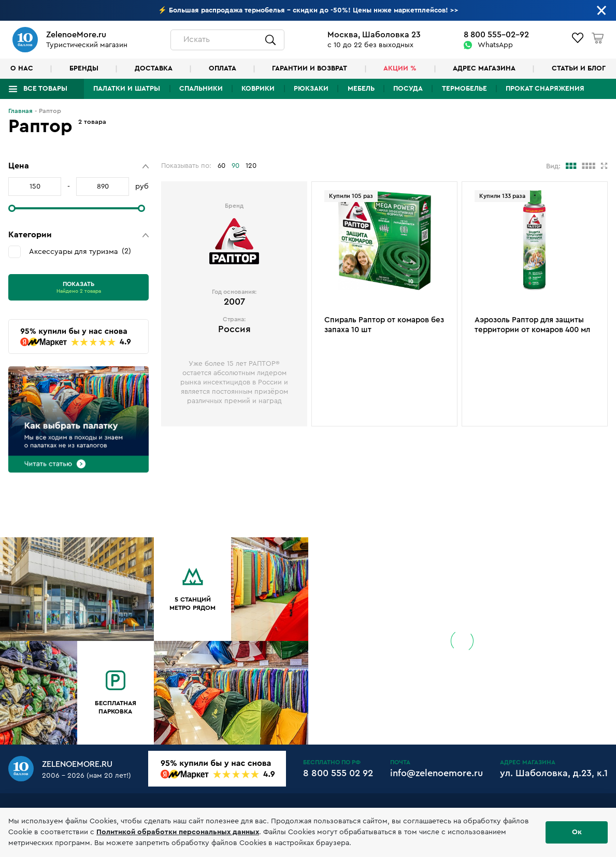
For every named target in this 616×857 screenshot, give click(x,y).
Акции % (400, 68)
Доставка (154, 68)
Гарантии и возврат (310, 68)
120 (251, 166)
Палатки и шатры (127, 89)
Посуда (408, 89)
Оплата (223, 68)
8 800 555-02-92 (496, 35)
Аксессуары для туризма (80, 251)
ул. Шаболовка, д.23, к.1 (554, 773)
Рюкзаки (311, 89)
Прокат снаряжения (545, 89)
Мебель (361, 89)
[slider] (12, 208)
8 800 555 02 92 (338, 773)
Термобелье (464, 89)
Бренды (84, 68)
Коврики (258, 89)
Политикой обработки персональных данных (178, 832)
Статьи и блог (579, 68)
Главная (20, 111)
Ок (577, 832)
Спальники (201, 89)
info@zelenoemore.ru (436, 773)
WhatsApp (495, 45)
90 (235, 166)
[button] (78, 166)
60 (221, 166)
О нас (22, 68)
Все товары (45, 89)
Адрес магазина (484, 68)
